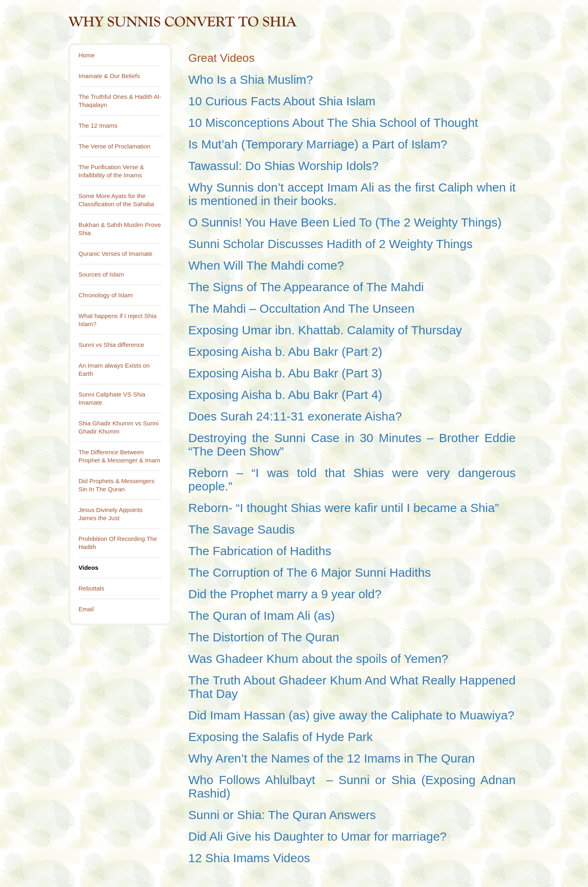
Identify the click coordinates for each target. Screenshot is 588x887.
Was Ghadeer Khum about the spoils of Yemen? (320, 659)
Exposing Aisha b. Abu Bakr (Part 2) (285, 352)
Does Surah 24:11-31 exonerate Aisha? (295, 416)
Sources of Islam (101, 274)
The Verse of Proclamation (114, 146)
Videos (88, 568)
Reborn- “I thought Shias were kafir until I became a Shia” (344, 508)
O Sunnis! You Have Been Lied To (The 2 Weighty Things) (345, 222)
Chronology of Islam (106, 295)
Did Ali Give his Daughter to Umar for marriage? (317, 836)
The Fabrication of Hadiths (260, 551)
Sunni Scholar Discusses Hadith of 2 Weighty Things (330, 244)
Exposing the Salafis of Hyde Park (282, 737)
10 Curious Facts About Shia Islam (282, 101)
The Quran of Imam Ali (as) (261, 616)
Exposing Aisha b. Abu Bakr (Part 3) (285, 373)
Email (86, 609)
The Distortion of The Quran (266, 637)
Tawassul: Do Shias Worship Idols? (283, 166)
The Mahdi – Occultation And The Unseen (301, 308)
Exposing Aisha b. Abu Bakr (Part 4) (285, 395)
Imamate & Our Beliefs (109, 76)
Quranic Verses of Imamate (115, 254)
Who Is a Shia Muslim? (251, 80)
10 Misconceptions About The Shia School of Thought (333, 123)
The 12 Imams (98, 125)
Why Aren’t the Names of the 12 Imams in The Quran (332, 758)
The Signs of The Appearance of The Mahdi (306, 287)
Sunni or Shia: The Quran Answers (282, 815)
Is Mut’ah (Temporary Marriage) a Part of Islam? (318, 144)
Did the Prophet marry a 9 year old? (285, 594)
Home (87, 55)
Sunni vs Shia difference (111, 345)
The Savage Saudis (242, 529)
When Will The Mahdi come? (266, 265)
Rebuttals (91, 588)
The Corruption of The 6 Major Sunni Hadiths (309, 572)
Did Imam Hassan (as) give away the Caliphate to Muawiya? (351, 715)
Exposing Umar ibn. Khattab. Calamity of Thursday (325, 330)
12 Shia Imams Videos (249, 858)
